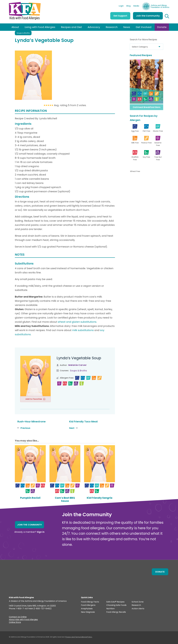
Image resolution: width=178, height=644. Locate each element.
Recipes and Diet (71, 27)
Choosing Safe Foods (116, 605)
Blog (128, 6)
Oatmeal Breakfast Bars (147, 107)
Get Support (120, 16)
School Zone (138, 602)
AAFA (167, 3)
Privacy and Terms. (73, 637)
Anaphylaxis (87, 609)
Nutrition (110, 609)
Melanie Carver (77, 365)
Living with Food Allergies (40, 27)
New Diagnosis (88, 612)
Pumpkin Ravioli (30, 498)
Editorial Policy (86, 637)
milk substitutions (83, 330)
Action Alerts (138, 609)
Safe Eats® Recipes (115, 602)
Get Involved (144, 27)
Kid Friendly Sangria (100, 498)
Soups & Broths (23, 33)
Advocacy (94, 27)
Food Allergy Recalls (116, 612)
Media (136, 6)
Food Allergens (88, 605)
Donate (162, 27)
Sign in (41, 532)
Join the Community (148, 16)
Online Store (15, 622)
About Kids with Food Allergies (23, 620)
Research (112, 27)
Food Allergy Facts (90, 602)
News (127, 27)
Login (121, 6)
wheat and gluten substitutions (77, 322)
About (15, 27)
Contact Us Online (18, 617)
